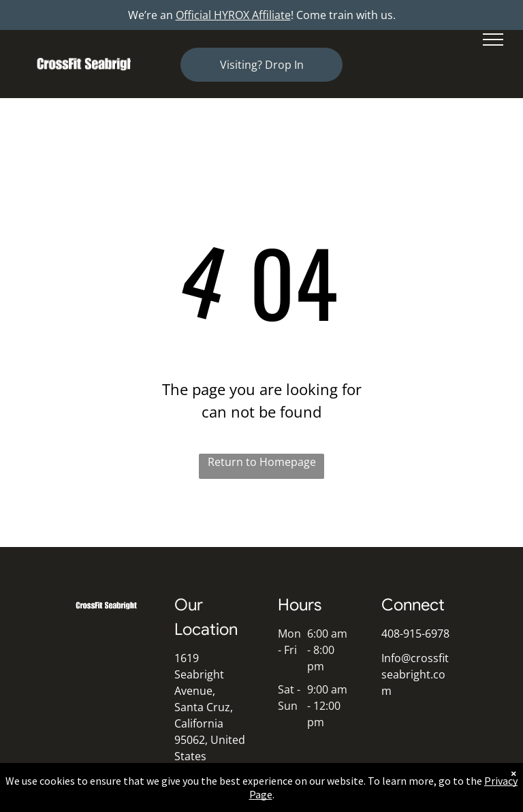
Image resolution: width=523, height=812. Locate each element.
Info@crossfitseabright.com (415, 674)
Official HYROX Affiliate (233, 15)
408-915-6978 (415, 634)
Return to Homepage (262, 462)
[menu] (493, 40)
